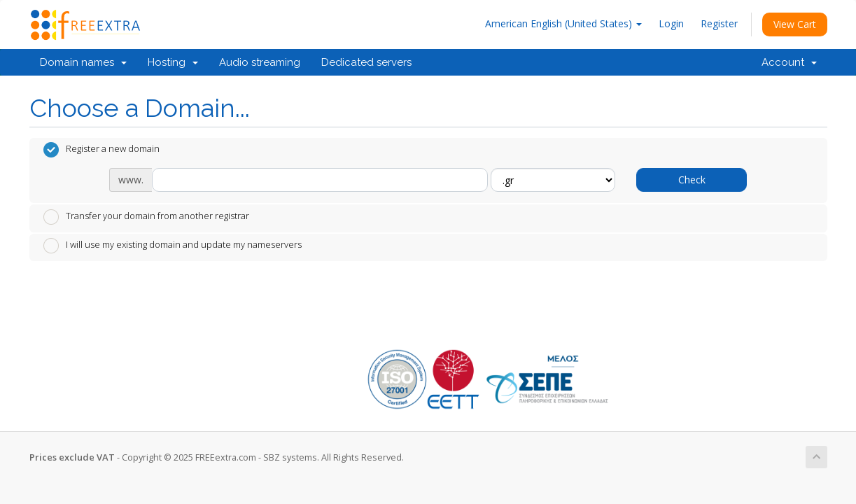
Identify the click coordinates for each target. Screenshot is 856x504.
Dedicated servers (366, 62)
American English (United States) (563, 23)
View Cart (795, 24)
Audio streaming (260, 62)
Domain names (83, 62)
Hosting (173, 62)
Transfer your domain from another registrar (146, 217)
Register (719, 23)
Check (692, 180)
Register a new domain (101, 150)
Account (789, 62)
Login (671, 23)
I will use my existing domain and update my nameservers (173, 246)
